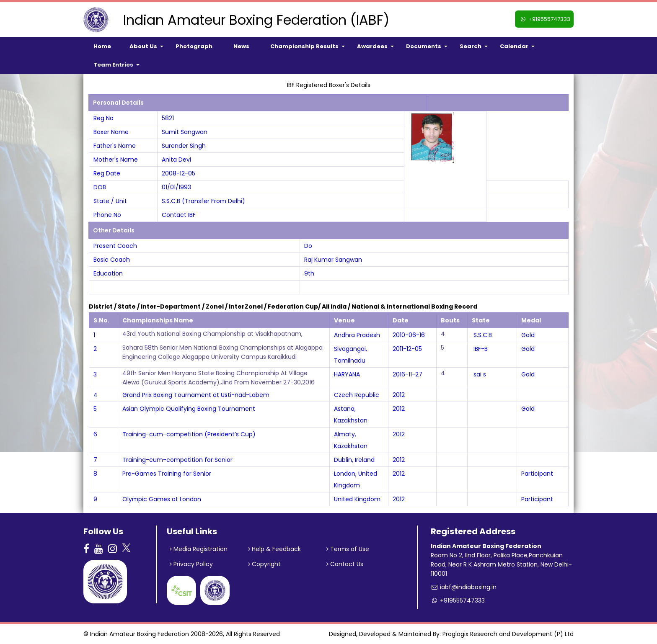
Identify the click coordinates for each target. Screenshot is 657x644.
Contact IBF (179, 215)
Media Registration (199, 549)
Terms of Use (348, 549)
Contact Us (345, 564)
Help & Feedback (274, 549)
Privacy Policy (191, 564)
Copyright (264, 564)
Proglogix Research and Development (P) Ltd (508, 634)
